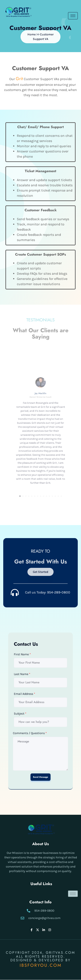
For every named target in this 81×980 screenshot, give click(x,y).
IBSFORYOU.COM (41, 965)
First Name (31, 680)
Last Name (31, 691)
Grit (20, 79)
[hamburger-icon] (73, 16)
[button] (40, 37)
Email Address (32, 702)
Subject (29, 712)
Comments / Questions (35, 723)
